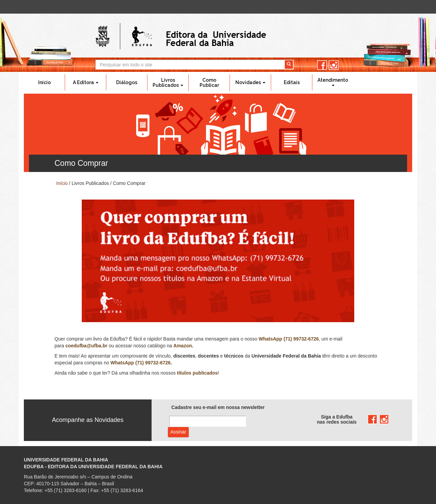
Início (44, 82)
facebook (322, 65)
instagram (334, 65)
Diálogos (127, 82)
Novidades (250, 82)
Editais (292, 82)
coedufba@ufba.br (86, 346)
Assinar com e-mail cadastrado (178, 432)
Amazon (183, 346)
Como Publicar (209, 83)
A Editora (86, 82)
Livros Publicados (168, 83)
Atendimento (333, 82)
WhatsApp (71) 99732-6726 (289, 339)
